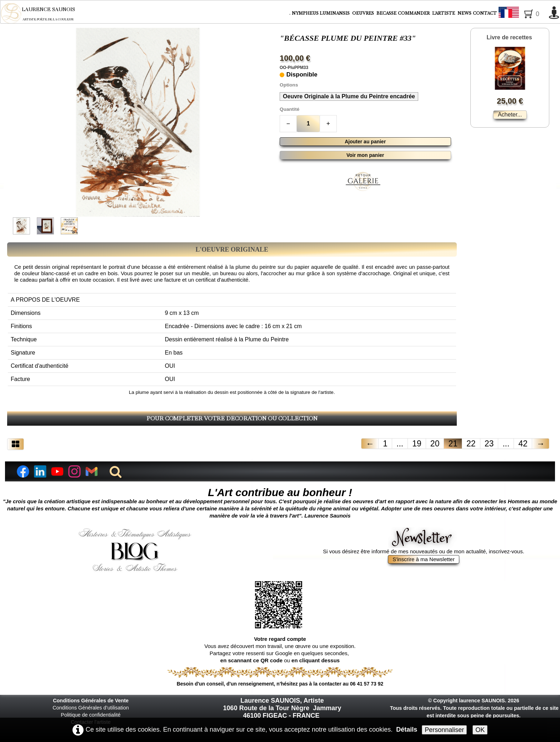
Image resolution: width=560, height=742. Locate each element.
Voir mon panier (365, 155)
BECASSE (386, 13)
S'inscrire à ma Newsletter (424, 559)
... (400, 444)
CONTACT (485, 13)
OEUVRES (364, 13)
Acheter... (510, 115)
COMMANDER (414, 13)
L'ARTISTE (444, 13)
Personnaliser (444, 730)
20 (435, 444)
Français (522, 14)
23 (489, 444)
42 (523, 444)
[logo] (43, 13)
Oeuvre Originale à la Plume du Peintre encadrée (349, 96)
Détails (407, 729)
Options (289, 85)
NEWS (464, 13)
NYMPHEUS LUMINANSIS (321, 13)
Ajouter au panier (365, 142)
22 (471, 444)
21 (453, 444)
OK (480, 730)
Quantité (289, 109)
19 (417, 444)
